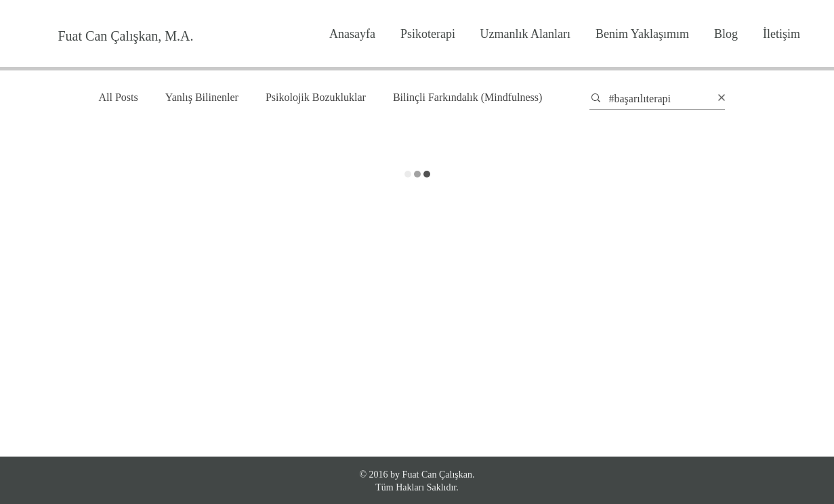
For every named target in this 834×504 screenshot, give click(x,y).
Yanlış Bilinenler (202, 97)
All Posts (119, 97)
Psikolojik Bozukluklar (316, 97)
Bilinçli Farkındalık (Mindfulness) (467, 97)
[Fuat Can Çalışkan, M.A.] (126, 36)
